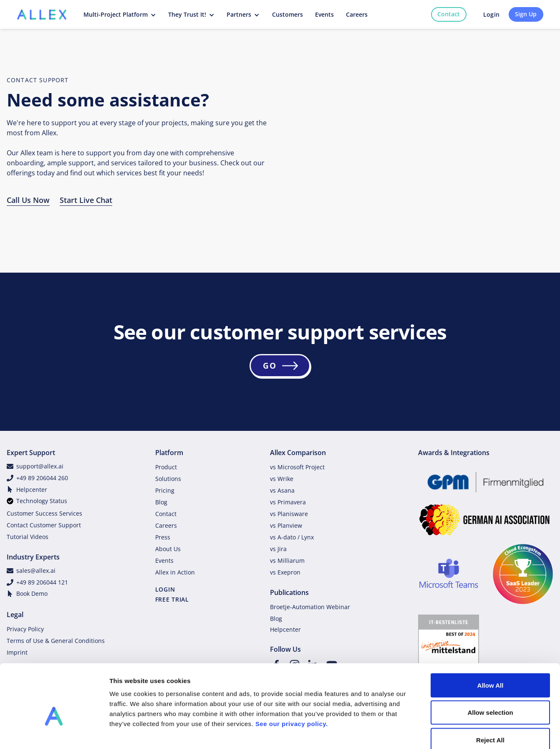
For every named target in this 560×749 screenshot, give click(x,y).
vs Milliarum (287, 560)
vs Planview (286, 525)
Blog (161, 502)
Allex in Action (175, 572)
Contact (449, 14)
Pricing (165, 490)
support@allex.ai (40, 466)
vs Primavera (288, 502)
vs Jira (278, 549)
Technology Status (42, 501)
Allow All (491, 639)
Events (164, 560)
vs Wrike (282, 479)
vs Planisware (289, 514)
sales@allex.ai (36, 571)
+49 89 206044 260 (42, 478)
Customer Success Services (44, 513)
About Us (168, 549)
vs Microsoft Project (297, 467)
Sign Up (526, 14)
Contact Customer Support (44, 525)
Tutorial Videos (28, 537)
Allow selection (490, 667)
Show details (438, 733)
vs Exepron (285, 572)
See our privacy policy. (292, 678)
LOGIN (165, 589)
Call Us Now (28, 200)
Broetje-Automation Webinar (310, 607)
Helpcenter (32, 490)
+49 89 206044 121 (42, 582)
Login (491, 14)
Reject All (490, 694)
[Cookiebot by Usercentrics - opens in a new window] (54, 733)
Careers (166, 525)
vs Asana (282, 490)
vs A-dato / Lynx (292, 537)
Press (163, 537)
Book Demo (32, 593)
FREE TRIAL (172, 599)
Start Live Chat (86, 200)
